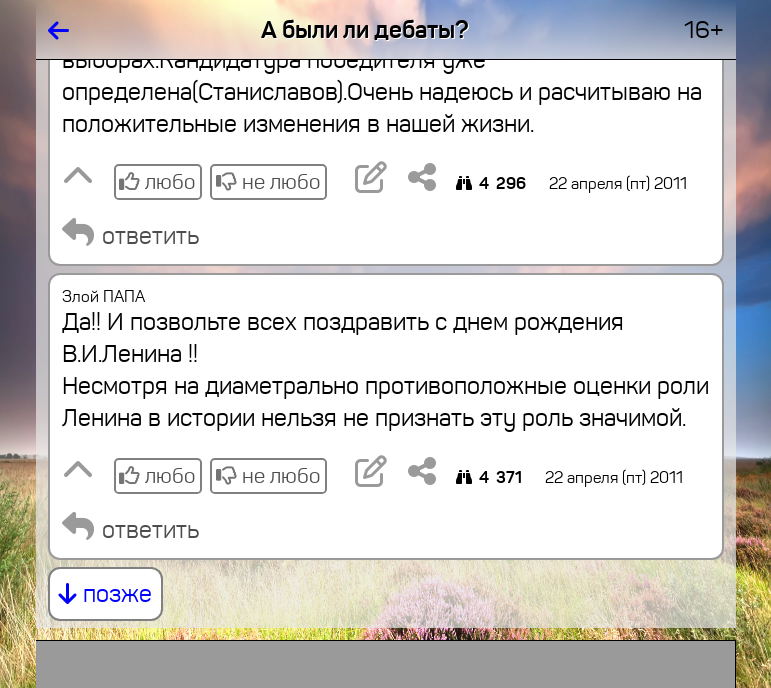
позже (105, 594)
